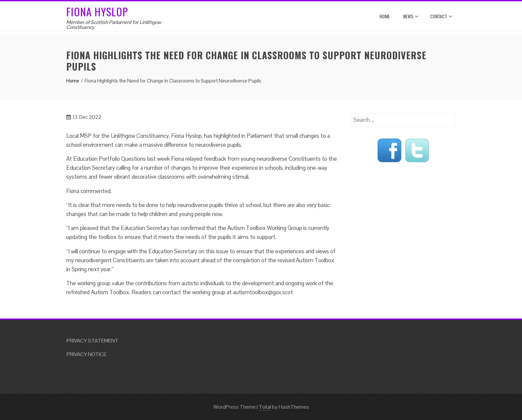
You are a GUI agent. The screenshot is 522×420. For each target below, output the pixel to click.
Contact (441, 16)
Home (385, 16)
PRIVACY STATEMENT (93, 341)
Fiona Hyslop (97, 11)
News (411, 16)
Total (265, 407)
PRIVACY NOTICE (87, 354)
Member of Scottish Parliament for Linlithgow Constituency (114, 25)
